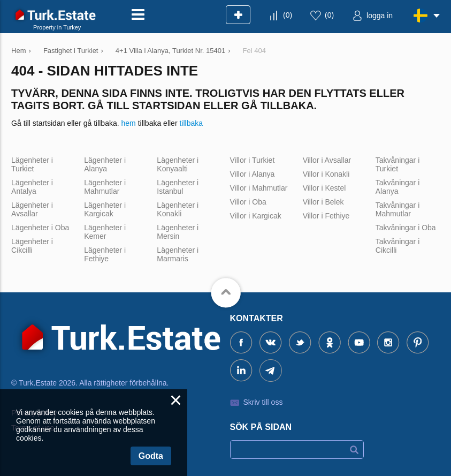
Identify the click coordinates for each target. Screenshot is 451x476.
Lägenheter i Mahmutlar (105, 187)
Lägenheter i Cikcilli (32, 246)
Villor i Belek (323, 202)
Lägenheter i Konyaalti (178, 164)
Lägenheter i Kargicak (105, 209)
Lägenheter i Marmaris (178, 254)
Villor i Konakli (326, 174)
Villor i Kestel (324, 188)
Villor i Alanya (253, 174)
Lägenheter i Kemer (105, 232)
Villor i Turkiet (253, 160)
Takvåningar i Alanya (398, 187)
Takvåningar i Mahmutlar (398, 209)
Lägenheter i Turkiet (32, 164)
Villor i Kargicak (256, 216)
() (288, 15)
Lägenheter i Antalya (32, 187)
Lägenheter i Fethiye (105, 254)
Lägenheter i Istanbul (178, 187)
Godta (151, 456)
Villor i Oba (248, 202)
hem (129, 123)
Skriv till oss (263, 402)
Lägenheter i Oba (40, 228)
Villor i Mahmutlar (259, 188)
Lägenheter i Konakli (178, 209)
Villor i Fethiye (326, 216)
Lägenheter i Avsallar (32, 209)
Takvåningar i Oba (406, 228)
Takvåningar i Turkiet (398, 164)
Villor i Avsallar (327, 160)
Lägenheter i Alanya (105, 164)
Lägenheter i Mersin (178, 232)
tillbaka (191, 123)
